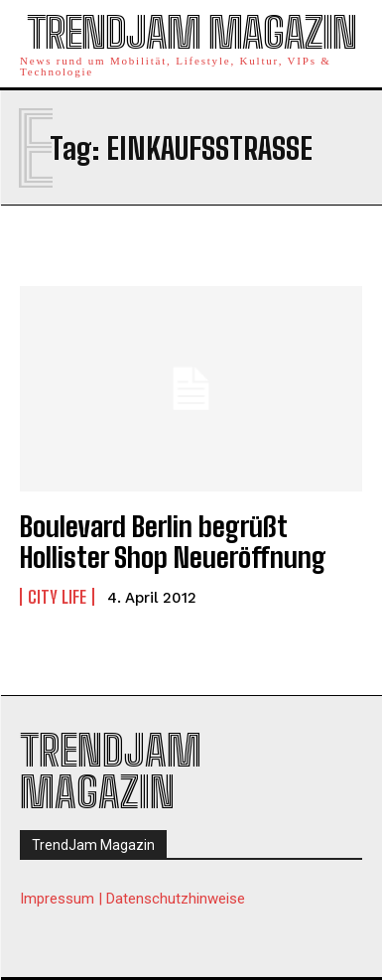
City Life (57, 597)
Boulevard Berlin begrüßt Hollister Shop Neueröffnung (173, 542)
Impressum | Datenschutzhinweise (132, 899)
